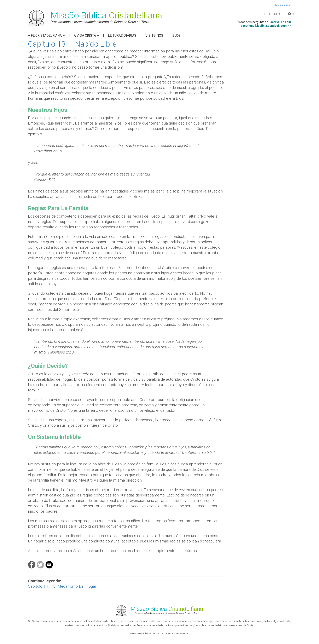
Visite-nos (154, 36)
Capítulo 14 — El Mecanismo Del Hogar (62, 586)
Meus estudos (283, 5)
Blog (176, 36)
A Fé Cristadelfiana (46, 36)
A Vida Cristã (86, 36)
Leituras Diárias (122, 36)
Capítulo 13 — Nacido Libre (72, 44)
